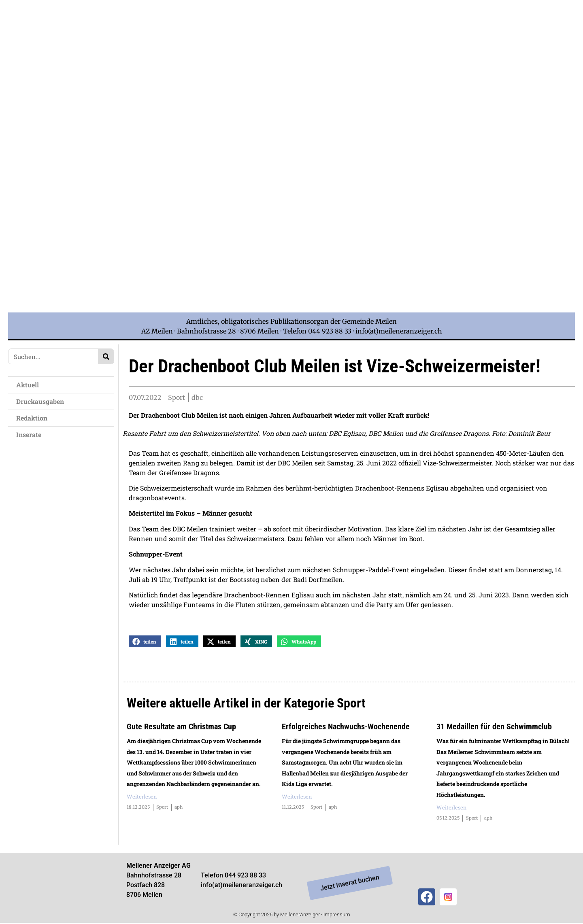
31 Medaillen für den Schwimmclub (494, 728)
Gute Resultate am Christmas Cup (181, 728)
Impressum (337, 916)
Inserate (29, 434)
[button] (145, 643)
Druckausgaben (40, 401)
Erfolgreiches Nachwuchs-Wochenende (346, 728)
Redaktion (32, 418)
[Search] (106, 356)
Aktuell (28, 385)
